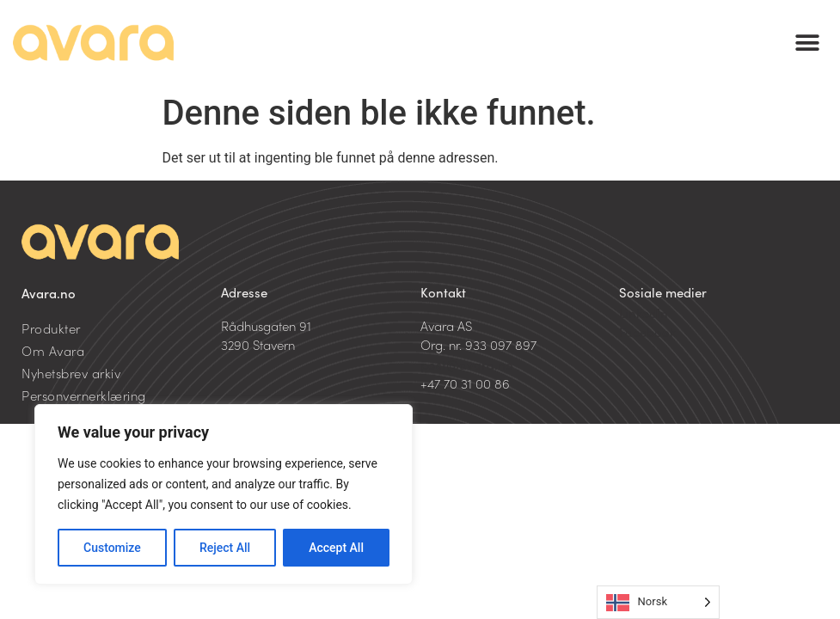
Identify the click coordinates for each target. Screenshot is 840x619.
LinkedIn (644, 313)
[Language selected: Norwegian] (658, 602)
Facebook (647, 331)
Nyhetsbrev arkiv (71, 373)
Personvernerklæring (84, 395)
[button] (808, 43)
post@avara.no (467, 364)
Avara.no (49, 293)
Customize (112, 548)
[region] (224, 494)
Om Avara (53, 350)
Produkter (51, 328)
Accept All (336, 548)
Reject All (225, 548)
